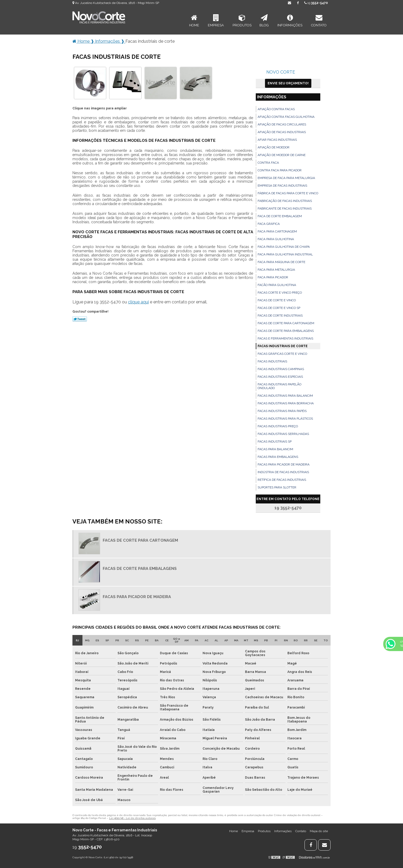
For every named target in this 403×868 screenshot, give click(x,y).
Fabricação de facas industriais (285, 201)
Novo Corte (281, 72)
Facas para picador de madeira (284, 464)
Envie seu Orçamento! (288, 83)
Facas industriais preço (278, 426)
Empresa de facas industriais (282, 186)
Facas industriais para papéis (282, 411)
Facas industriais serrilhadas (283, 434)
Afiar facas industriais (277, 140)
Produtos (242, 21)
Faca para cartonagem (277, 231)
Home (194, 21)
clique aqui (138, 302)
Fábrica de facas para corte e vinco (288, 193)
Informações (290, 21)
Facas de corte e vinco (277, 300)
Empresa (216, 21)
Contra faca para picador (280, 170)
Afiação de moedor (274, 147)
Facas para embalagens (278, 457)
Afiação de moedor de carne (282, 155)
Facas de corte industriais (280, 316)
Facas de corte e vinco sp (279, 308)
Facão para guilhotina (277, 285)
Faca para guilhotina (276, 239)
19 (316, 3)
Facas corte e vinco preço (280, 293)
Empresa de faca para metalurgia (286, 178)
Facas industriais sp (275, 442)
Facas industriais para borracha (286, 403)
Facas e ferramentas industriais (285, 338)
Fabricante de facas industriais (285, 208)
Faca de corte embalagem (280, 216)
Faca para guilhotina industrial (285, 254)
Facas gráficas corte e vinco (282, 354)
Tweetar (80, 319)
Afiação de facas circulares (282, 124)
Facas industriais (272, 361)
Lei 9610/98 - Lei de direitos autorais (132, 818)
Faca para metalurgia (276, 270)
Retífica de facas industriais (282, 480)
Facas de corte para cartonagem (286, 323)
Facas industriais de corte (283, 346)
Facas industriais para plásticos (285, 419)
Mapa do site (319, 831)
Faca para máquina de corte (281, 262)
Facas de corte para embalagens (286, 331)
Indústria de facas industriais (283, 472)
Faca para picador (273, 277)
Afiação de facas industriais (282, 132)
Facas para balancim (275, 449)
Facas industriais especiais (280, 377)
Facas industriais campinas (281, 369)
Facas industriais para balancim (285, 396)
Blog (264, 21)
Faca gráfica (269, 224)
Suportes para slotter (277, 487)
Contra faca (268, 163)
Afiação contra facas (276, 109)
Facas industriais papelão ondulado (279, 386)
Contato (319, 21)
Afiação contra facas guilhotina (286, 117)
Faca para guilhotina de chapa (284, 247)
